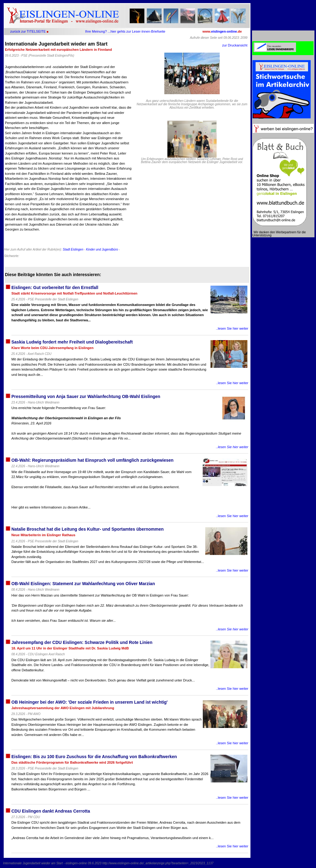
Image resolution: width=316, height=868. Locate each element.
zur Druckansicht (235, 45)
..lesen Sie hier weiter (232, 328)
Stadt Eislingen (73, 249)
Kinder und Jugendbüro (102, 249)
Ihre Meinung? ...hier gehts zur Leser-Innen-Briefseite (125, 31)
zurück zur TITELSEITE (28, 31)
